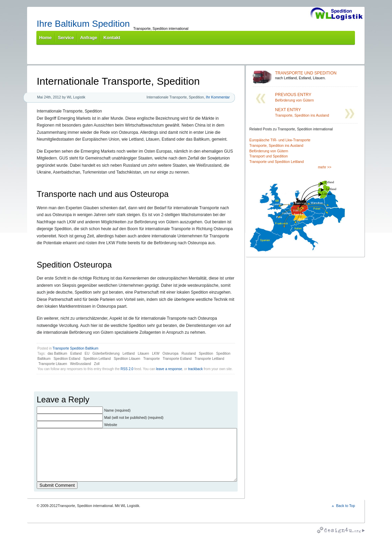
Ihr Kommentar (218, 97)
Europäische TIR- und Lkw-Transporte (280, 140)
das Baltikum (57, 353)
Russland (189, 353)
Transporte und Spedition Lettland (277, 162)
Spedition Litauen (127, 359)
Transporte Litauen (53, 364)
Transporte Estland (177, 359)
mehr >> (325, 167)
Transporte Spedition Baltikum (75, 348)
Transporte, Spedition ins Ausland (305, 112)
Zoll (97, 364)
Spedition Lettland (97, 359)
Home (45, 38)
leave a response (169, 369)
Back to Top (346, 516)
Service (66, 38)
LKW (156, 353)
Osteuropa (171, 353)
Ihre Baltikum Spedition (83, 24)
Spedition (206, 353)
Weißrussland (80, 364)
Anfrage (89, 38)
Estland (76, 353)
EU (87, 353)
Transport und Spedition (269, 156)
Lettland (129, 353)
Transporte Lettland (209, 359)
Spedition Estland (67, 359)
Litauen (144, 353)
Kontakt (112, 38)
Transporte (152, 359)
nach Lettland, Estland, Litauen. (315, 75)
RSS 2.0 (127, 369)
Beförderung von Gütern (305, 97)
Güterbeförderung (106, 353)
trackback (195, 369)
